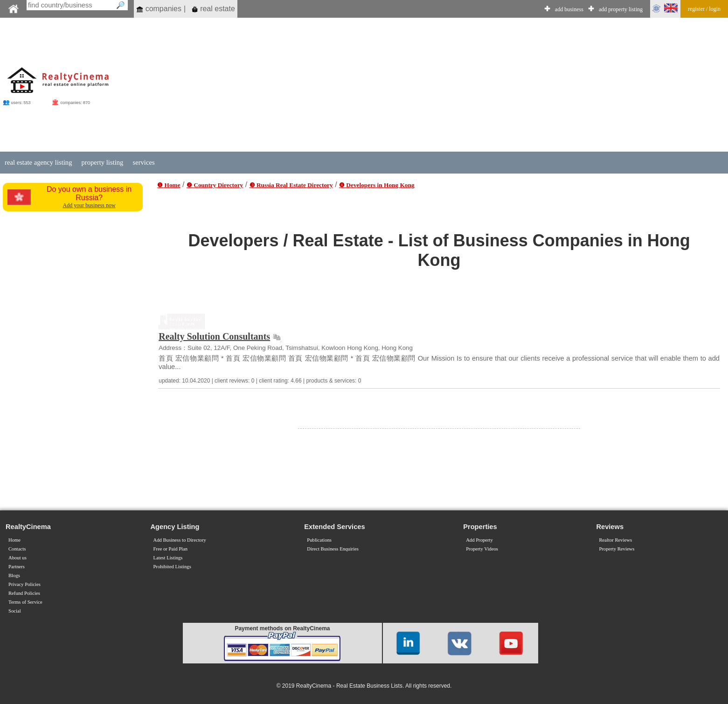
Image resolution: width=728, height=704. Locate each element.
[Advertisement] (412, 85)
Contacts (17, 549)
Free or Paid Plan (170, 549)
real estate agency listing (38, 162)
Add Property (479, 540)
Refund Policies (24, 593)
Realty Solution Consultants (214, 336)
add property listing (621, 9)
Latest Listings (168, 558)
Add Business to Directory (179, 540)
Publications (319, 540)
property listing (102, 162)
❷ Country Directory (215, 185)
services (143, 162)
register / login (704, 9)
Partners (17, 567)
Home (14, 540)
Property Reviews (617, 549)
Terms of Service (25, 602)
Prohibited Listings (172, 567)
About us (17, 558)
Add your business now (89, 205)
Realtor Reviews (615, 540)
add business (569, 9)
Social (15, 611)
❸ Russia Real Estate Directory (291, 185)
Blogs (14, 575)
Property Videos (482, 549)
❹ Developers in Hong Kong (377, 185)
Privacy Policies (24, 584)
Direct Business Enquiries (333, 549)
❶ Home (169, 185)
